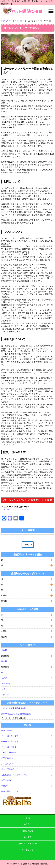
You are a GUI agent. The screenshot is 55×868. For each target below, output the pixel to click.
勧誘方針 (28, 824)
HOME (27, 818)
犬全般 (4, 650)
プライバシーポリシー (28, 844)
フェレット (6, 684)
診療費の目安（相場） (11, 742)
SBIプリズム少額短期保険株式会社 (16, 714)
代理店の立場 (28, 831)
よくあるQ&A (7, 764)
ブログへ (5, 786)
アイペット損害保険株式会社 (14, 708)
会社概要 (28, 837)
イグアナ (5, 695)
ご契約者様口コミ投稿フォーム (15, 775)
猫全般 (4, 661)
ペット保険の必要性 (10, 736)
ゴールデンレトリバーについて (16, 509)
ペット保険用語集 (9, 747)
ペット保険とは (8, 730)
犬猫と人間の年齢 (9, 752)
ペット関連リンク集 (10, 791)
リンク (27, 857)
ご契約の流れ (7, 758)
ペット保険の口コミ (10, 769)
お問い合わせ (7, 780)
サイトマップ (28, 850)
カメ (3, 689)
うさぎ (4, 678)
